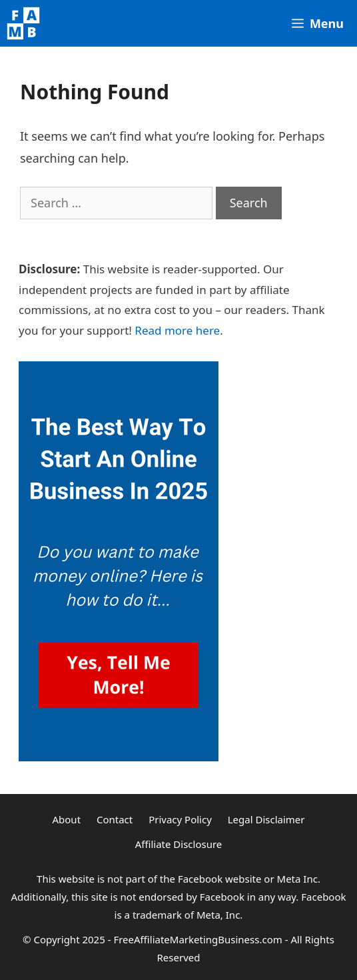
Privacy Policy (180, 819)
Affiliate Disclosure (179, 844)
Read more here (177, 330)
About (66, 819)
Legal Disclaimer (266, 819)
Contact (115, 819)
